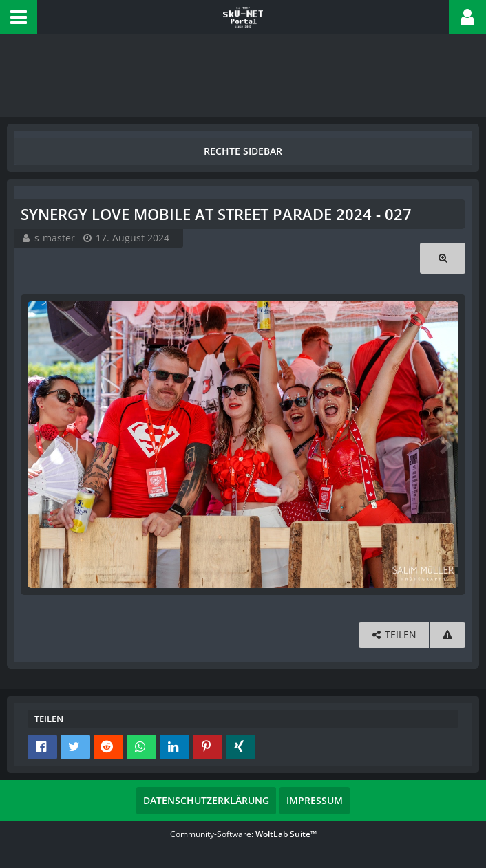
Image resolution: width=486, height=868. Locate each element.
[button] (19, 17)
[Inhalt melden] (447, 635)
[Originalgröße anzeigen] (443, 258)
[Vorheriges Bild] (41, 444)
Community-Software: (243, 834)
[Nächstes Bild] (445, 444)
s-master (55, 238)
